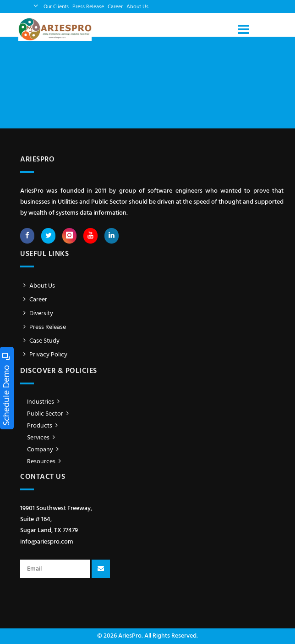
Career (115, 7)
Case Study (40, 341)
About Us (137, 7)
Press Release (88, 7)
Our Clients (56, 7)
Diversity (37, 314)
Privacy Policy (44, 355)
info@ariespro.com (47, 542)
